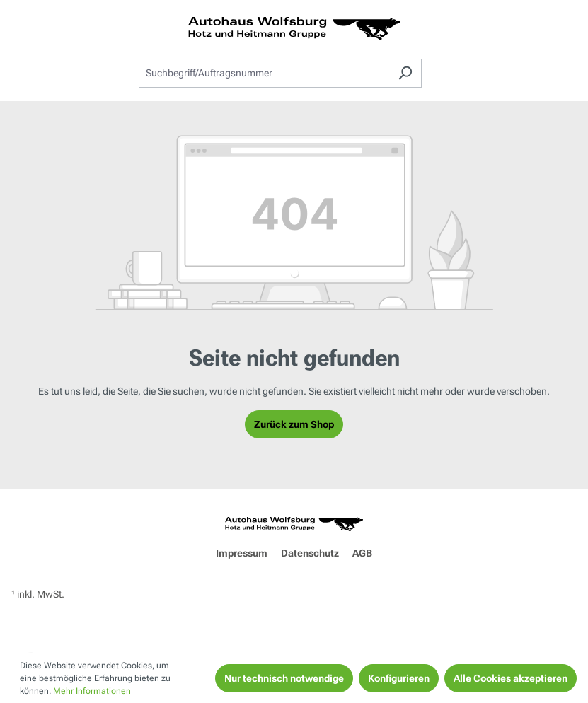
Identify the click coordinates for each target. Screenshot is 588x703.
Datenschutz (310, 553)
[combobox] (264, 73)
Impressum (242, 553)
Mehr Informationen (92, 691)
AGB (362, 553)
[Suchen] (405, 73)
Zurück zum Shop (294, 424)
